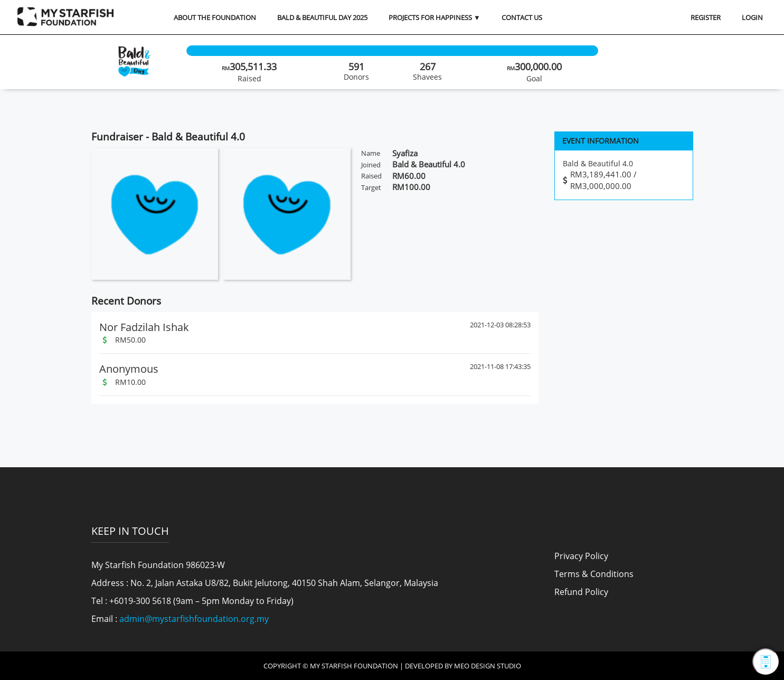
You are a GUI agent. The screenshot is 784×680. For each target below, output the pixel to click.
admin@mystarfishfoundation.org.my (194, 619)
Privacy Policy (581, 556)
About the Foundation (215, 17)
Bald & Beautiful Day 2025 (322, 17)
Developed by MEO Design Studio (463, 666)
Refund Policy (581, 592)
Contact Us (522, 17)
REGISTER (706, 17)
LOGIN (752, 17)
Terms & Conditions (594, 574)
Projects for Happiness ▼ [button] (434, 17)
